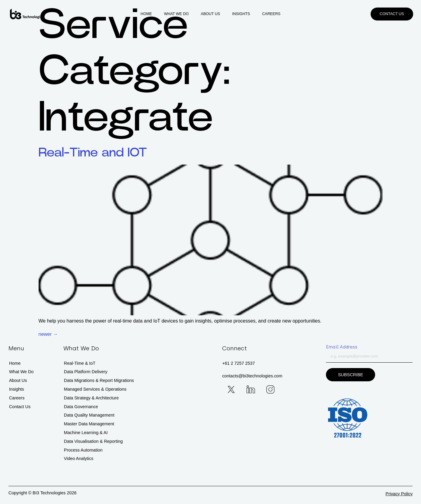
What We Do (177, 14)
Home (146, 14)
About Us (210, 14)
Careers (271, 14)
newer (48, 334)
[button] (392, 14)
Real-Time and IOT (93, 153)
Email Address (342, 347)
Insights (241, 14)
